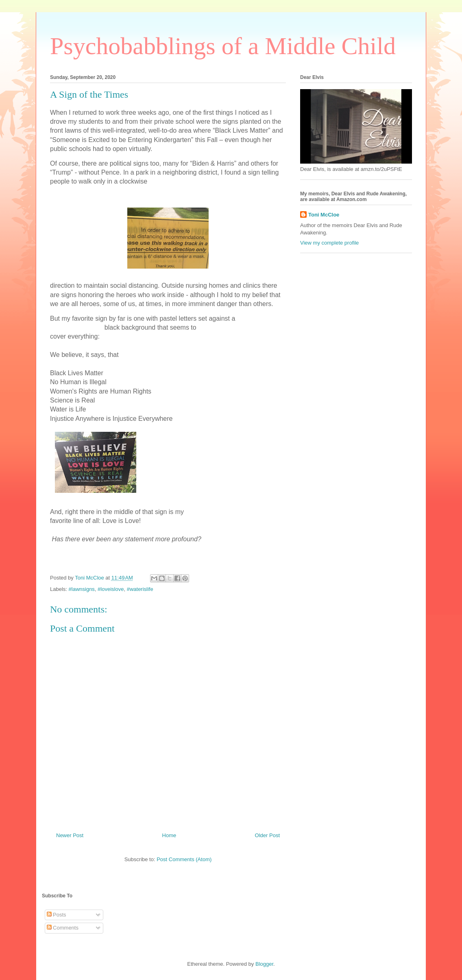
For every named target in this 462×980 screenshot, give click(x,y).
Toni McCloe (324, 215)
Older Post (267, 835)
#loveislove (111, 589)
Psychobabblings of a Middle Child (223, 46)
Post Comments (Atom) (184, 859)
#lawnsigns (82, 589)
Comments (63, 928)
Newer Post (70, 835)
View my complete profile (329, 243)
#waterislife (140, 589)
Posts (57, 915)
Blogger (264, 964)
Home (169, 835)
